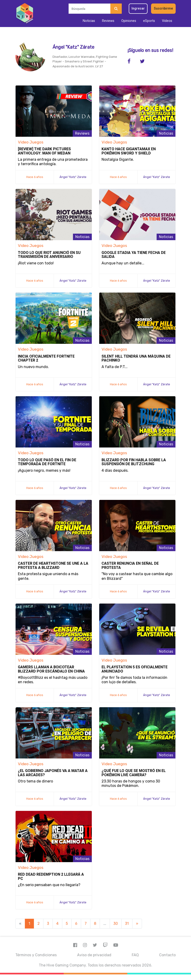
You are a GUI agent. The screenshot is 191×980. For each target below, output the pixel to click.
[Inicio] (25, 14)
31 (127, 924)
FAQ (135, 955)
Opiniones (129, 21)
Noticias (89, 21)
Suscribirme (163, 9)
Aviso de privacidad (94, 955)
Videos (167, 21)
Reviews (108, 21)
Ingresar (138, 9)
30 (116, 924)
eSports (149, 21)
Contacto (167, 955)
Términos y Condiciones (36, 955)
